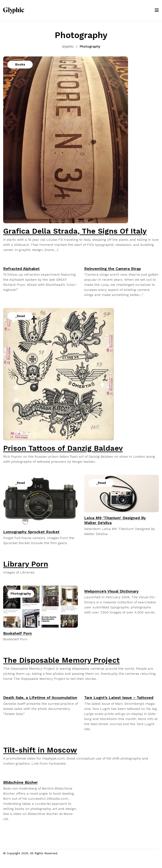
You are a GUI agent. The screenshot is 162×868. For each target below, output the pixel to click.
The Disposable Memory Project (61, 660)
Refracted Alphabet (21, 269)
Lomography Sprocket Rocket (31, 532)
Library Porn (26, 564)
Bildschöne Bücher (20, 782)
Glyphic (68, 46)
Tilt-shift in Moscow (40, 750)
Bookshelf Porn (18, 633)
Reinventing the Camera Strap (113, 269)
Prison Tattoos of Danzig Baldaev (63, 448)
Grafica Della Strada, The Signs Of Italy (75, 231)
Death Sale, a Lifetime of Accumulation (40, 698)
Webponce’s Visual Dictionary (111, 591)
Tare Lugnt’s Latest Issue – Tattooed (119, 698)
